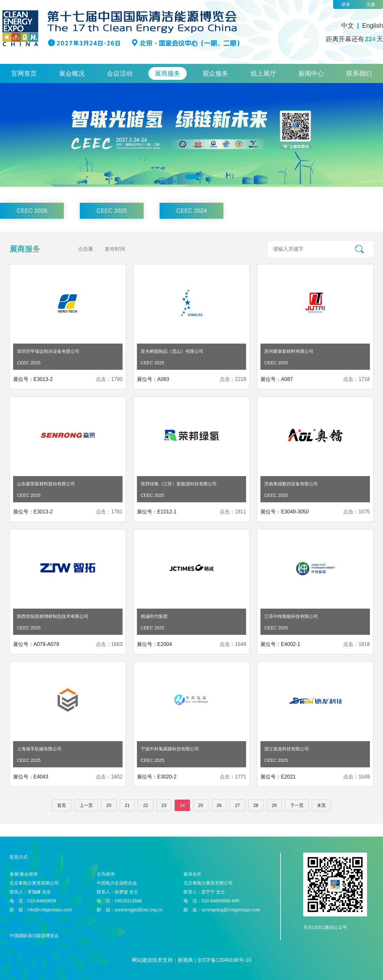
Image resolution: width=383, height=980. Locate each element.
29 (274, 805)
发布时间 (115, 249)
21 (127, 805)
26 (219, 805)
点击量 (86, 249)
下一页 (297, 805)
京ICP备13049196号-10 (224, 960)
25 (201, 805)
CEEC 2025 (112, 211)
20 (109, 805)
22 (146, 805)
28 (256, 805)
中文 (348, 26)
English (372, 26)
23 (164, 805)
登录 (346, 4)
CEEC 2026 (32, 211)
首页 (62, 805)
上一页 (86, 805)
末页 (321, 805)
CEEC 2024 (191, 211)
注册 (371, 4)
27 (237, 805)
